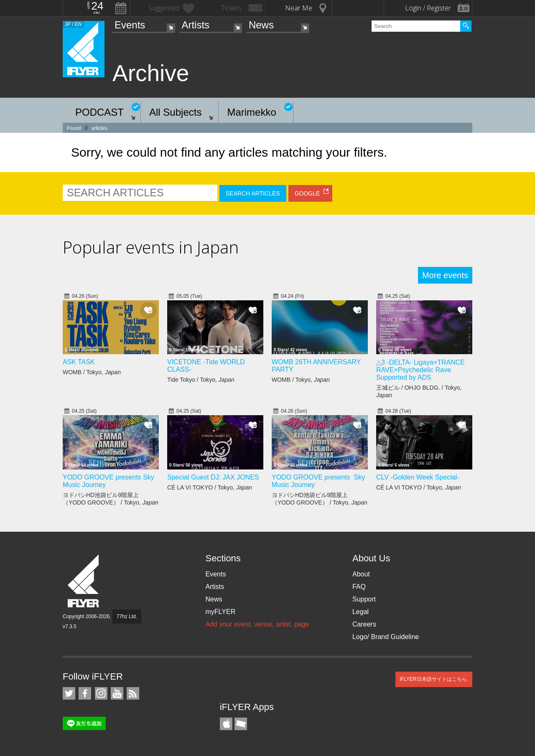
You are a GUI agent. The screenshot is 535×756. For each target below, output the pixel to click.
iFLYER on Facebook (85, 693)
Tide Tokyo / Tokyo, (201, 380)
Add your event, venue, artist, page (257, 624)
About (361, 574)
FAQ (359, 587)
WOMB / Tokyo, (92, 372)
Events (130, 25)
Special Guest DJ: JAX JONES (213, 477)
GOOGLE (307, 193)
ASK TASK (79, 362)
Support (364, 599)
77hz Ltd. (127, 616)
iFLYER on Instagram (101, 693)
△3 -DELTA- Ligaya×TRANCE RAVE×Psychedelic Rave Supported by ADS (420, 370)
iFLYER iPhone (226, 724)
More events (445, 275)
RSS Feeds (133, 693)
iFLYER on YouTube (117, 693)
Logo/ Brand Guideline (386, 637)
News (261, 25)
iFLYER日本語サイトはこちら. (434, 679)
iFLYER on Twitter (69, 693)
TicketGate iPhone (241, 724)
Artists (195, 25)
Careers (364, 624)
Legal (360, 612)
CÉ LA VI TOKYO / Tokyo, (210, 487)
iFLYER (84, 581)
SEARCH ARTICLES (253, 193)
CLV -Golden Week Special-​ (418, 477)
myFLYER (220, 612)
